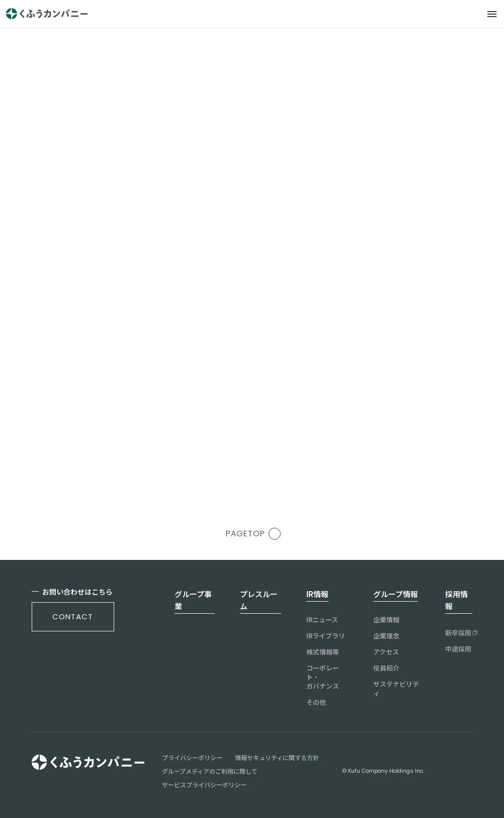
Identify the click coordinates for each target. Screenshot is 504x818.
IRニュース (322, 620)
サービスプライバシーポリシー (204, 785)
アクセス (386, 652)
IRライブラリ (326, 636)
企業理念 (386, 636)
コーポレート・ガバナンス (323, 677)
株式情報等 (323, 652)
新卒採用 (458, 633)
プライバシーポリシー (192, 758)
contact (72, 617)
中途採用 (458, 649)
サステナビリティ (396, 689)
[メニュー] (492, 14)
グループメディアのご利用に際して (210, 771)
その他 (316, 702)
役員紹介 (386, 668)
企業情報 (386, 620)
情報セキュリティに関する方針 (277, 758)
